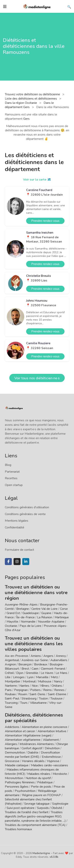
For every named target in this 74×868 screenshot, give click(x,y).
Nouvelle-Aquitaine (51, 622)
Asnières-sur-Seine (35, 660)
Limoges (19, 677)
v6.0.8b (54, 857)
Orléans (57, 686)
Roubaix (10, 694)
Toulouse (56, 699)
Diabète (33, 753)
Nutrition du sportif (38, 778)
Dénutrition (52, 748)
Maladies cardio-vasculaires (49, 765)
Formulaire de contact (19, 550)
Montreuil (29, 681)
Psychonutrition (25, 791)
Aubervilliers (59, 660)
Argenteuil (12, 660)
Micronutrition (14, 778)
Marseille (42, 677)
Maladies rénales (39, 774)
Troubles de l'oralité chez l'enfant (27, 812)
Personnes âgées (17, 787)
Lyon (30, 677)
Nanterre (11, 686)
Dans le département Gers (29, 105)
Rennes (59, 690)
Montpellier (13, 681)
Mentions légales (17, 521)
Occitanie (11, 626)
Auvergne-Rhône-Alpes (21, 605)
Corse (64, 609)
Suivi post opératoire (21, 808)
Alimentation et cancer (20, 731)
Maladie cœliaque (17, 765)
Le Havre (47, 673)
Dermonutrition (15, 753)
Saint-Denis (37, 694)
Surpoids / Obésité (50, 808)
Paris (8, 690)
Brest (25, 669)
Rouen (23, 694)
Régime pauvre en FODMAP (41, 795)
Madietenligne (41, 853)
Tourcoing (11, 703)
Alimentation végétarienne (23, 740)
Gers (26, 119)
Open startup (14, 485)
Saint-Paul (12, 699)
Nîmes (45, 686)
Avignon (10, 664)
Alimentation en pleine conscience (44, 727)
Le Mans (61, 673)
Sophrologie (60, 804)
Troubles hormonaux (18, 829)
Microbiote (60, 774)
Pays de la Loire (30, 626)
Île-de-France (25, 617)
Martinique (62, 617)
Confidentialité (15, 527)
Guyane (46, 613)
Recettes (11, 478)
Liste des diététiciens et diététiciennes (31, 99)
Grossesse (12, 761)
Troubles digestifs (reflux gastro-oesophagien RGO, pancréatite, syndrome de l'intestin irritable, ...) (35, 816)
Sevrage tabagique (37, 804)
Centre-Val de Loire (44, 609)
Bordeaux (41, 664)
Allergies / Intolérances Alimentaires (29, 744)
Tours (24, 703)
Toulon (43, 699)
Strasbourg (29, 699)
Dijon (20, 673)
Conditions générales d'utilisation (27, 507)
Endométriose (51, 757)
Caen (35, 669)
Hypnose (53, 761)
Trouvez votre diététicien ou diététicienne (33, 94)
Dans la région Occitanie (21, 103)
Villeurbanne (38, 703)
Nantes (24, 686)
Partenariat (12, 472)
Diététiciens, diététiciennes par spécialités (34, 718)
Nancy (58, 681)
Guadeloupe (31, 613)
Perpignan (21, 690)
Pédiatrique (45, 782)
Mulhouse (45, 681)
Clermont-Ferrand (53, 669)
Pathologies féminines (20, 782)
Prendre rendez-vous (45, 221)
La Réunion (45, 617)
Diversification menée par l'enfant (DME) (32, 755)
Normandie (28, 622)
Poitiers (35, 690)
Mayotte (12, 622)
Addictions (12, 727)
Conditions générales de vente (25, 514)
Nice (35, 686)
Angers (48, 656)
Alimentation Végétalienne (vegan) (28, 736)
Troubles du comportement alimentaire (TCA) (35, 825)
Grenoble (32, 673)
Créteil (9, 673)
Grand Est (13, 613)
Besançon (25, 664)
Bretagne (23, 609)
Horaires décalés (33, 761)
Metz (54, 677)
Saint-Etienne (57, 694)
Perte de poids (41, 787)
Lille (8, 677)
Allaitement (51, 740)
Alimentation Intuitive (52, 731)
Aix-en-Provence (16, 656)
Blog (8, 465)
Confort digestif (32, 748)
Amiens (36, 656)
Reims (47, 690)
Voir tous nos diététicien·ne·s (37, 378)
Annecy (61, 656)
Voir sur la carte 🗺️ (37, 180)
